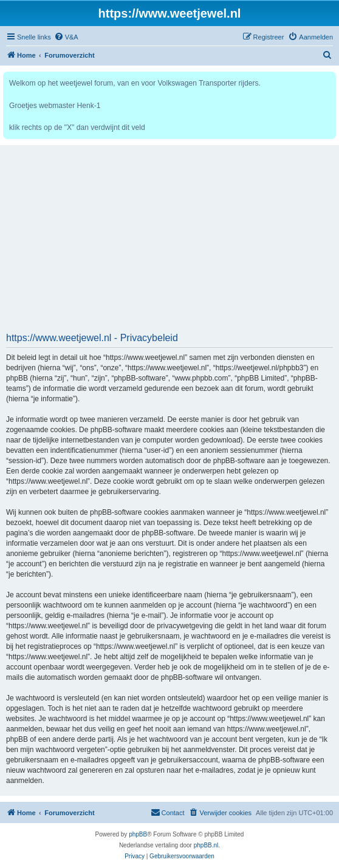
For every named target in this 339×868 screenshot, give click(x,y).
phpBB (138, 834)
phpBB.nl (206, 845)
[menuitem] (66, 37)
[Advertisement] (169, 243)
